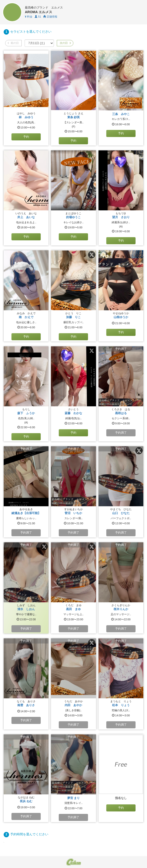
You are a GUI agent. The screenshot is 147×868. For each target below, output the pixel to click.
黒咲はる (121, 413)
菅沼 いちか (73, 513)
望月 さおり (121, 217)
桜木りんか (121, 609)
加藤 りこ (73, 317)
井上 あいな (26, 217)
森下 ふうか (26, 413)
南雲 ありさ (26, 705)
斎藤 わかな (73, 413)
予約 (26, 137)
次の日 (65, 43)
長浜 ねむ (26, 801)
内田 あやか (73, 705)
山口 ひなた (121, 513)
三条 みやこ (121, 114)
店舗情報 (50, 17)
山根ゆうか (121, 317)
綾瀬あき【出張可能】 (26, 513)
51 (38, 17)
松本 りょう (121, 705)
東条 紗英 (73, 117)
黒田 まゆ (73, 609)
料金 (29, 17)
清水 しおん (26, 609)
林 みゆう (26, 117)
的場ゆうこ (73, 217)
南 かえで (26, 317)
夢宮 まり (73, 798)
